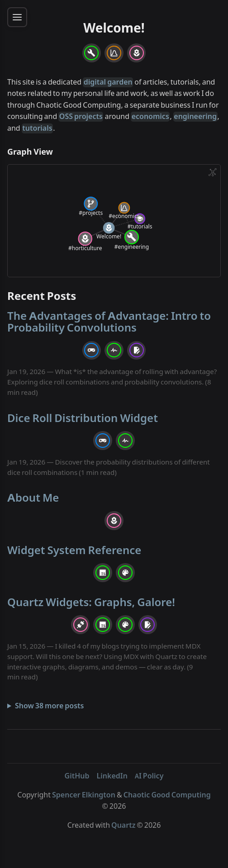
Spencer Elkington (84, 795)
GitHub (77, 776)
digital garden (108, 82)
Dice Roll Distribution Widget (83, 418)
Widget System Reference (74, 550)
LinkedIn (112, 776)
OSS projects (81, 117)
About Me (33, 498)
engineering (195, 117)
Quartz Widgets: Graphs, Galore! (91, 602)
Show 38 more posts (50, 706)
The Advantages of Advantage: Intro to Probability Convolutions (109, 322)
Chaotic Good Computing (167, 795)
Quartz (123, 825)
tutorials (37, 128)
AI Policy (149, 776)
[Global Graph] (213, 172)
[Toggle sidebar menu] (17, 17)
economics (150, 117)
